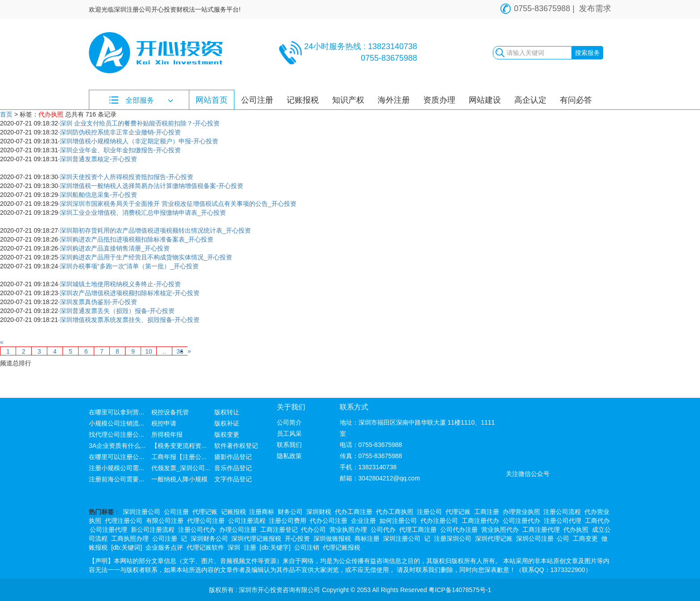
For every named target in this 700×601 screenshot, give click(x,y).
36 (180, 351)
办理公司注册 (238, 530)
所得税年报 (167, 434)
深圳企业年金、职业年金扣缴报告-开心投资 (120, 150)
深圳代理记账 (494, 538)
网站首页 (212, 100)
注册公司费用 (287, 521)
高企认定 (530, 100)
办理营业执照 (521, 512)
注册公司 (429, 512)
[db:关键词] (127, 547)
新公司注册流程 (153, 530)
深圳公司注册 (535, 538)
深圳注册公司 (142, 512)
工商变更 (585, 538)
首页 (6, 114)
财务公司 (290, 512)
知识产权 (348, 100)
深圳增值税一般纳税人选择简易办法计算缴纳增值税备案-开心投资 (152, 186)
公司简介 (289, 422)
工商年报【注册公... (179, 457)
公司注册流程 (247, 521)
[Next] (189, 351)
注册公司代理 (562, 521)
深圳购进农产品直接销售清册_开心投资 (115, 248)
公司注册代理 (108, 530)
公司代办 (383, 530)
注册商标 (262, 512)
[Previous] (2, 342)
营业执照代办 (500, 530)
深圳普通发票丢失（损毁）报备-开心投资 (117, 311)
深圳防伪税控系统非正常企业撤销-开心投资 (120, 132)
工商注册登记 (279, 530)
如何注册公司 (398, 521)
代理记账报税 (342, 547)
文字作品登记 (233, 479)
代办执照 (576, 530)
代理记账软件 (205, 547)
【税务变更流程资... (179, 446)
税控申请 (164, 423)
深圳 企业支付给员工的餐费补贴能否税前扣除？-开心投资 (140, 123)
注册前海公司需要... (117, 479)
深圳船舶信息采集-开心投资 (98, 195)
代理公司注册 (206, 521)
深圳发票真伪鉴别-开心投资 (98, 302)
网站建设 (485, 100)
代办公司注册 (329, 521)
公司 (563, 538)
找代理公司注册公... (117, 434)
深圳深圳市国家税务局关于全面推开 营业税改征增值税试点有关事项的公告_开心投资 (178, 204)
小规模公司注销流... (117, 423)
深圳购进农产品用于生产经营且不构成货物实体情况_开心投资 (146, 257)
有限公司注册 (165, 521)
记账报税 (303, 100)
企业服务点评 (164, 547)
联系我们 (289, 445)
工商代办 (597, 521)
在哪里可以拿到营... (117, 412)
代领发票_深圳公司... (181, 468)
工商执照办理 (130, 538)
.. (164, 351)
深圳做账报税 (332, 538)
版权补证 (227, 423)
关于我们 (291, 407)
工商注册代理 (541, 530)
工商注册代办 (480, 521)
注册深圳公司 (453, 538)
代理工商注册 (418, 530)
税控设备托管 (170, 412)
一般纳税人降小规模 (179, 479)
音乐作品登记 (233, 468)
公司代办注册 (459, 530)
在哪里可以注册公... (117, 457)
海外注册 (394, 100)
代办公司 (313, 530)
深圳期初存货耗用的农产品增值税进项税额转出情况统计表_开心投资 (155, 230)
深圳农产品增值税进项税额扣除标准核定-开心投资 (130, 293)
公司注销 (307, 547)
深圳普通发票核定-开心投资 (98, 159)
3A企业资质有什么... (117, 446)
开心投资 (297, 538)
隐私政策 (289, 456)
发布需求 (595, 8)
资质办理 (439, 100)
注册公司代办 (197, 530)
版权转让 (227, 412)
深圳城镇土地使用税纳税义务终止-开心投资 (120, 284)
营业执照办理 (348, 530)
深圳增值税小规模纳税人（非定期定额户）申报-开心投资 (139, 141)
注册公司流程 (562, 512)
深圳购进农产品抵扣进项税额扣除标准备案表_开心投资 (137, 239)
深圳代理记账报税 (256, 538)
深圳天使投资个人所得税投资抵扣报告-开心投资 (127, 177)
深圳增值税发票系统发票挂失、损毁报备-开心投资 (130, 320)
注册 (250, 547)
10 (149, 351)
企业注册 (363, 521)
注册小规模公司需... (117, 468)
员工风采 (289, 434)
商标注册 (367, 538)
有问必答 (576, 100)
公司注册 (257, 100)
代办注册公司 (439, 521)
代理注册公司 (124, 521)
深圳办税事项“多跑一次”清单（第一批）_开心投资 (129, 266)
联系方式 (354, 407)
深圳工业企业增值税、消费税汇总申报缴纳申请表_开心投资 (143, 213)
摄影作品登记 (233, 457)
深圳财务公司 (209, 538)
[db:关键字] (275, 547)
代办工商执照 (395, 512)
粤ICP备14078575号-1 (460, 590)
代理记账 (205, 512)
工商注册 (487, 512)
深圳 (234, 547)
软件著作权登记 (236, 446)
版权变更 (227, 434)
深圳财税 (319, 512)
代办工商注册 (354, 512)
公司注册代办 (521, 521)
